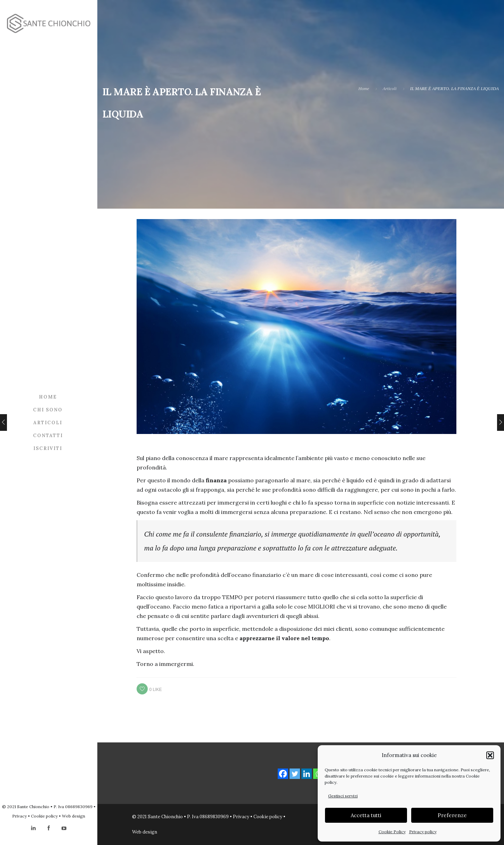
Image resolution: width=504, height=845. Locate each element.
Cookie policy (44, 816)
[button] (490, 755)
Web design (74, 816)
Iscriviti (48, 448)
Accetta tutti (366, 815)
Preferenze (452, 815)
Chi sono (48, 410)
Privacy (19, 816)
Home (48, 397)
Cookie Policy (392, 832)
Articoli (48, 423)
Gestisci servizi (343, 796)
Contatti (48, 436)
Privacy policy (423, 832)
